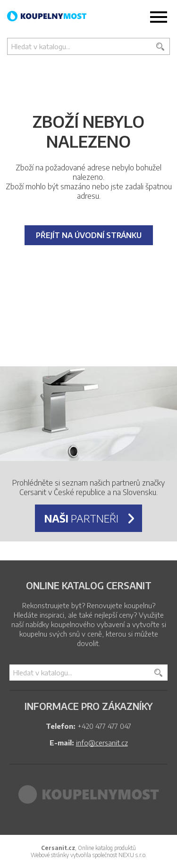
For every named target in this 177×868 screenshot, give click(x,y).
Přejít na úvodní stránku (89, 235)
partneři (81, 518)
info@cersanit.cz (102, 743)
